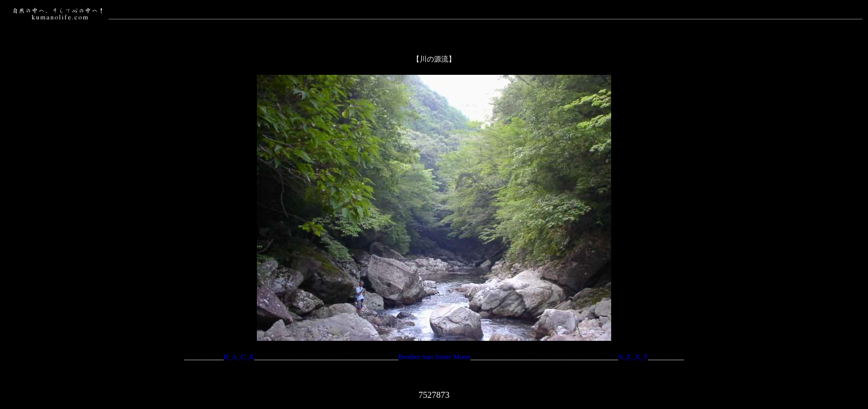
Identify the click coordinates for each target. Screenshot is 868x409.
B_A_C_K (239, 357)
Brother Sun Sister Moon (435, 357)
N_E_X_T (633, 357)
